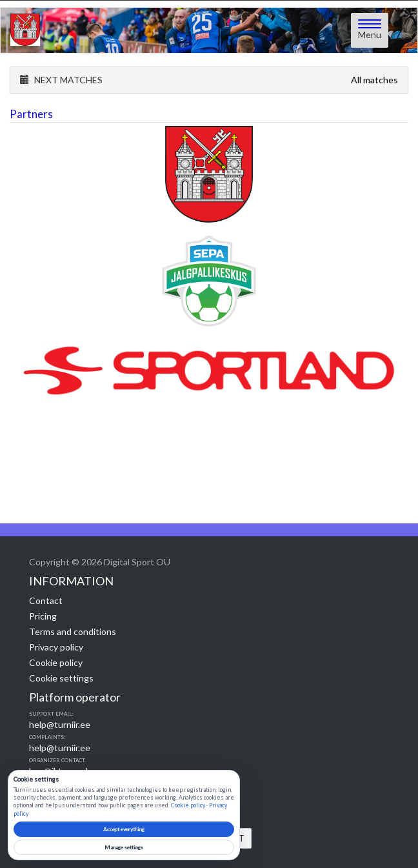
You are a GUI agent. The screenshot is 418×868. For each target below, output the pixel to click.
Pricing (43, 616)
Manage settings (124, 847)
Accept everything (124, 829)
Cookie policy (56, 662)
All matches (374, 80)
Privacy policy (56, 647)
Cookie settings (61, 678)
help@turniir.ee (60, 724)
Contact (46, 601)
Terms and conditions (73, 631)
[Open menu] (370, 30)
